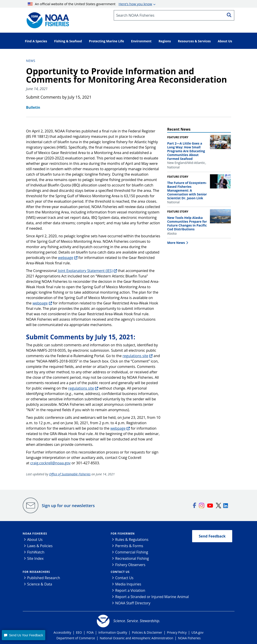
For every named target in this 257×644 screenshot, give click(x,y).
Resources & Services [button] (194, 41)
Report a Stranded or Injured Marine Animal (152, 597)
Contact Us (120, 572)
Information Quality (113, 632)
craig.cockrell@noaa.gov (50, 463)
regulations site (135, 356)
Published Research (44, 578)
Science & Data (40, 584)
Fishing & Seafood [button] (68, 41)
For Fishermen (123, 534)
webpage (66, 258)
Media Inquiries (128, 584)
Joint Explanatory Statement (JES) (85, 271)
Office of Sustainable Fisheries (70, 474)
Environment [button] (141, 41)
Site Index (35, 558)
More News (176, 243)
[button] (23, 635)
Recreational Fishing (132, 558)
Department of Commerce (76, 638)
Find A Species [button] (36, 41)
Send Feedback (212, 536)
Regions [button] (165, 41)
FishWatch (36, 552)
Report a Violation (130, 590)
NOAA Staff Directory (133, 603)
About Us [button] (225, 41)
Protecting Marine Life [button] (107, 41)
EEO (79, 632)
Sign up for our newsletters (68, 506)
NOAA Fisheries (35, 534)
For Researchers (36, 572)
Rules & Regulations (132, 540)
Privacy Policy (177, 632)
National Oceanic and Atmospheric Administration (136, 638)
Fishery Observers (130, 565)
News (31, 61)
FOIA (90, 632)
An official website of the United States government (90, 4)
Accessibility (62, 632)
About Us (35, 540)
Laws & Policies (40, 546)
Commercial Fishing (132, 552)
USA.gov (197, 632)
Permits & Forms (129, 546)
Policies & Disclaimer (147, 632)
